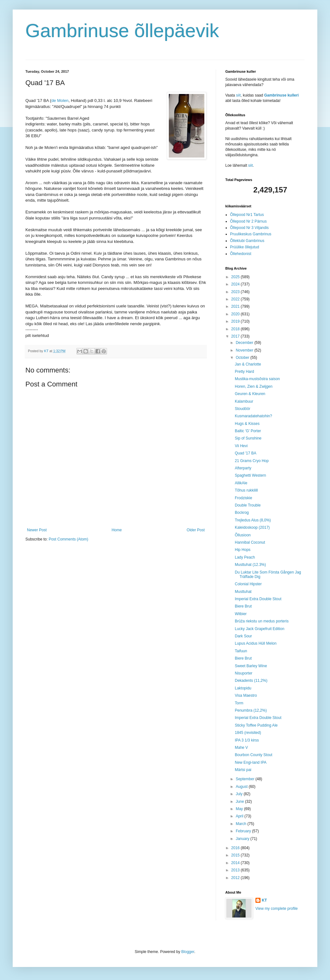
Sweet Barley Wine (251, 666)
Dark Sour (243, 636)
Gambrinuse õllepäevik (122, 31)
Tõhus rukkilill (246, 490)
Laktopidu (243, 688)
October (243, 358)
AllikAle (241, 483)
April (240, 816)
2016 (236, 848)
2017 (236, 336)
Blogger (188, 952)
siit (238, 95)
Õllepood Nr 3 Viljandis (249, 228)
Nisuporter (244, 673)
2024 (236, 284)
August (242, 787)
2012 (236, 878)
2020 (236, 314)
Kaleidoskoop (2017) (252, 527)
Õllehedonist (241, 254)
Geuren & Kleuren (250, 394)
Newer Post (37, 530)
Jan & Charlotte (248, 364)
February (244, 831)
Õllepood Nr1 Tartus (247, 215)
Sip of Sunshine (248, 438)
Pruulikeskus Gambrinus (251, 234)
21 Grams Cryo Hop (252, 461)
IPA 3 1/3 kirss (247, 740)
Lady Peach (245, 557)
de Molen (60, 101)
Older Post (196, 530)
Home (117, 530)
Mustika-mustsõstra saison (257, 379)
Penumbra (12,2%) (251, 710)
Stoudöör (243, 409)
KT (264, 900)
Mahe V (241, 748)
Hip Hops (243, 550)
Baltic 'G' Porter (248, 431)
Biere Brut (243, 606)
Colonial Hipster (248, 584)
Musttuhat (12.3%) (250, 565)
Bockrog (242, 513)
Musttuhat (243, 592)
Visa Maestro (246, 695)
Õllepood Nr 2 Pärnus (248, 221)
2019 (236, 321)
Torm (239, 703)
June (240, 802)
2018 (236, 329)
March (242, 824)
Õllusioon (243, 535)
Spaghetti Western (251, 475)
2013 (236, 870)
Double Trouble (248, 505)
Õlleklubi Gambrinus (247, 241)
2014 (236, 863)
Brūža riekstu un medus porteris (262, 621)
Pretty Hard (244, 372)
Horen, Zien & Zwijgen (254, 386)
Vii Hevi (241, 446)
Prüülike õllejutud (244, 247)
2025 (236, 277)
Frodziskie (244, 498)
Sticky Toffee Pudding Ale (256, 725)
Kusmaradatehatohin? (253, 416)
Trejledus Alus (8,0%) (253, 520)
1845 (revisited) (248, 733)
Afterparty (243, 468)
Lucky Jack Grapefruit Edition (260, 629)
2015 (236, 855)
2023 (236, 292)
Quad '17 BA (246, 453)
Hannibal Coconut (250, 542)
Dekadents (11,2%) (251, 681)
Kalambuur (244, 401)
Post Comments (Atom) (68, 539)
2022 (236, 299)
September (246, 779)
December (245, 343)
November (245, 350)
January (243, 839)
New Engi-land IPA (251, 762)
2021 (236, 306)
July (240, 794)
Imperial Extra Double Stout (258, 599)
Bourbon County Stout (254, 755)
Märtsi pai (243, 770)
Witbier (241, 614)
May (240, 809)
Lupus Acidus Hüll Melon (256, 643)
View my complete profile (277, 909)
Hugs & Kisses (247, 424)
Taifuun (241, 651)
